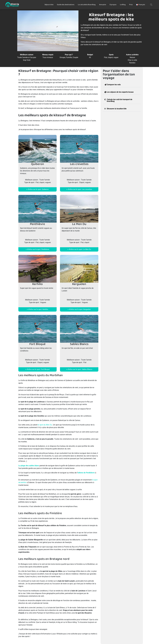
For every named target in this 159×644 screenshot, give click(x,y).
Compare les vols (114, 85)
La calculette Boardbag (87, 5)
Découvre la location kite (117, 109)
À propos (113, 5)
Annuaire (103, 5)
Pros (131, 5)
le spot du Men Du (45, 425)
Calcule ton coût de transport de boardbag (120, 100)
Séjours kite (49, 5)
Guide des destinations (66, 5)
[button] (151, 5)
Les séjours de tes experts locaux (120, 92)
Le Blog (123, 5)
